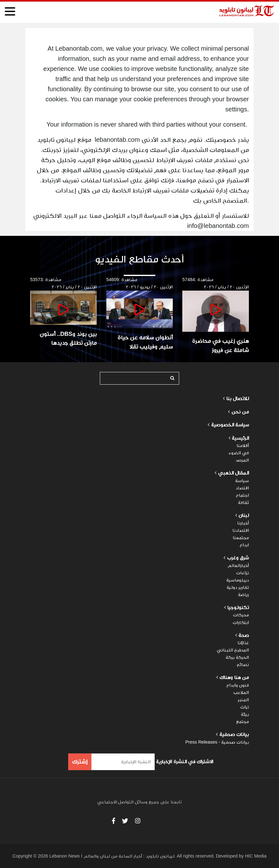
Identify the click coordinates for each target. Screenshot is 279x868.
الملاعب (241, 692)
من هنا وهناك (234, 677)
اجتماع (242, 495)
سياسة (242, 481)
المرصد (242, 460)
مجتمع (243, 721)
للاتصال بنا (238, 398)
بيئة (245, 714)
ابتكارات (241, 622)
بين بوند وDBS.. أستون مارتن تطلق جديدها (68, 339)
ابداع (244, 545)
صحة (244, 635)
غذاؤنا (243, 643)
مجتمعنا (241, 538)
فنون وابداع (238, 685)
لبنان (244, 515)
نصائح (243, 664)
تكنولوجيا (238, 607)
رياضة (243, 594)
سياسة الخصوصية (230, 425)
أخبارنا (243, 523)
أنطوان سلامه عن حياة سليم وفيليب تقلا (145, 342)
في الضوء (239, 453)
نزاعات (243, 573)
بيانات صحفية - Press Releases (217, 742)
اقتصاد (242, 488)
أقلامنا (243, 445)
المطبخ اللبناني (233, 650)
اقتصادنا (241, 530)
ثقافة (243, 502)
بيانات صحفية (233, 734)
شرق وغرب (238, 558)
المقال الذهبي (234, 473)
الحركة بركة (237, 657)
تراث (245, 707)
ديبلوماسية (238, 580)
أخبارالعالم (238, 565)
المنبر (243, 700)
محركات (241, 615)
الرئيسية (240, 438)
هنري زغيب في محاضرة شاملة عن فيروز (221, 346)
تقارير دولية (238, 587)
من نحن (240, 412)
